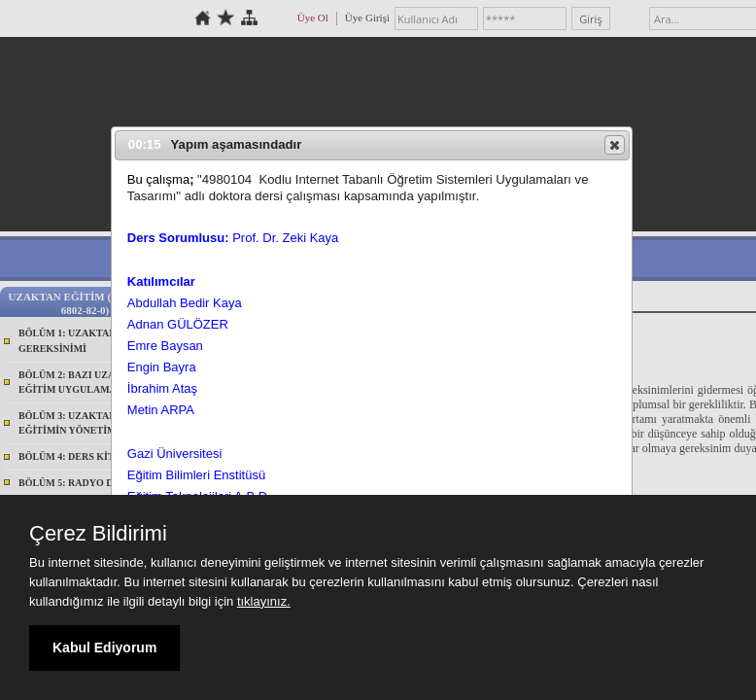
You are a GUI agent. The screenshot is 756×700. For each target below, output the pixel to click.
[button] (615, 145)
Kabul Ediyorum (104, 647)
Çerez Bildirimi (98, 534)
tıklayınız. (264, 601)
